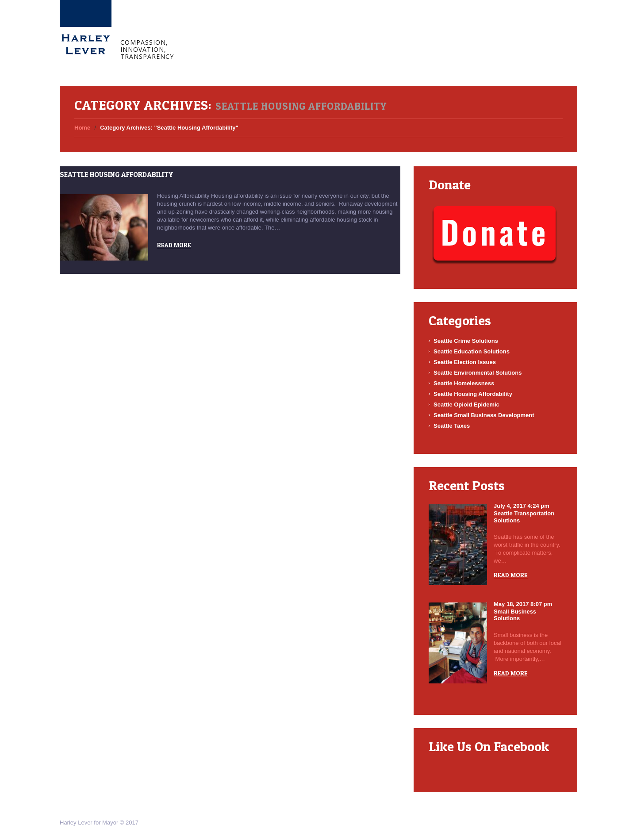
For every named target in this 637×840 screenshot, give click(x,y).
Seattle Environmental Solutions (478, 373)
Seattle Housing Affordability (116, 174)
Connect (309, 25)
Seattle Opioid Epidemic (466, 405)
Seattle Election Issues (465, 362)
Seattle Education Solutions (472, 351)
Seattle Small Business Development (484, 415)
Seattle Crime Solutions (466, 341)
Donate (345, 25)
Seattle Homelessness (464, 383)
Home (208, 25)
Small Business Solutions (515, 615)
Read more (174, 245)
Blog (273, 25)
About (241, 25)
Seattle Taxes (452, 426)
